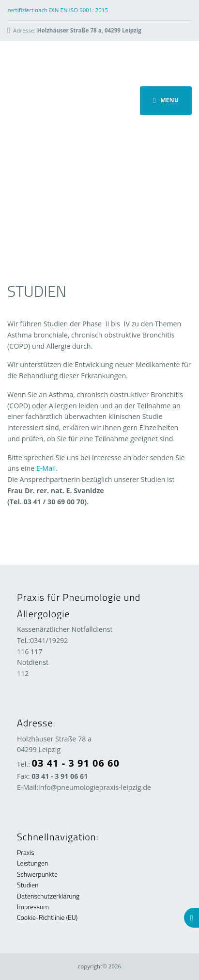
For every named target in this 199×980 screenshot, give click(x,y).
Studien (28, 885)
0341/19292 (49, 640)
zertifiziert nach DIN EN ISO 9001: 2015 (58, 10)
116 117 (30, 651)
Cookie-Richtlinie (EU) (47, 917)
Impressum (33, 907)
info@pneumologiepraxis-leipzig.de (95, 787)
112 (23, 673)
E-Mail (46, 468)
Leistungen (32, 863)
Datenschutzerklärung (48, 896)
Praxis (26, 852)
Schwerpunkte (37, 874)
